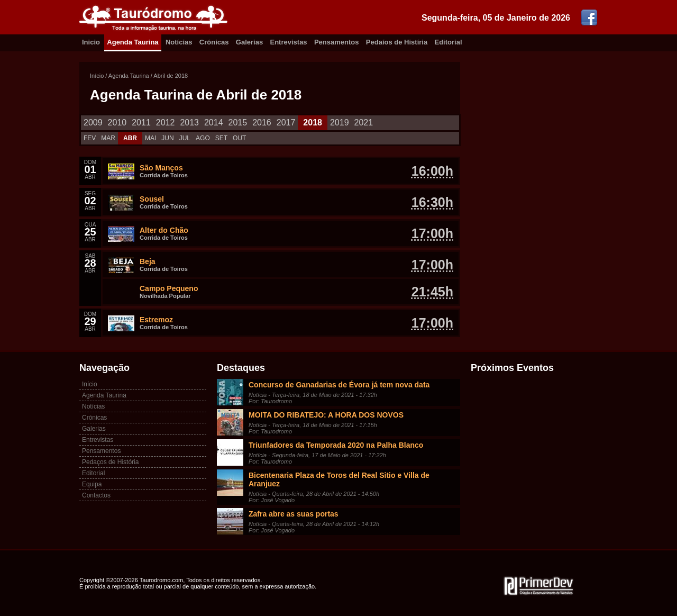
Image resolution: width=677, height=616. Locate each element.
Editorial (449, 42)
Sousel (152, 199)
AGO (203, 138)
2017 (286, 123)
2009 (93, 123)
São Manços (161, 168)
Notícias (179, 42)
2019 (340, 123)
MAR (108, 138)
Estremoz (156, 320)
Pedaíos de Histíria (397, 42)
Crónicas (214, 42)
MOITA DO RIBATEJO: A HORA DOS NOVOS (326, 415)
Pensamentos (337, 42)
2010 (117, 123)
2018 (313, 123)
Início (97, 76)
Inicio (91, 42)
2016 (262, 123)
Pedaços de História (110, 462)
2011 (141, 123)
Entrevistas (289, 42)
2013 (189, 123)
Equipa (92, 484)
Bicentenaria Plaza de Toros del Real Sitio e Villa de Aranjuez (339, 479)
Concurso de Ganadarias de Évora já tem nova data (339, 385)
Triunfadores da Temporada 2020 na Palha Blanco (336, 445)
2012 (166, 123)
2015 (238, 123)
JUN (167, 138)
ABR (130, 138)
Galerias (249, 42)
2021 (364, 123)
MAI (150, 138)
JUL (185, 138)
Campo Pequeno (169, 288)
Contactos (96, 495)
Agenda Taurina (132, 42)
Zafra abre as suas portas (294, 514)
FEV (90, 138)
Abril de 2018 (171, 76)
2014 (214, 123)
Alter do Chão (164, 230)
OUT (239, 138)
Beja (148, 261)
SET (221, 138)
